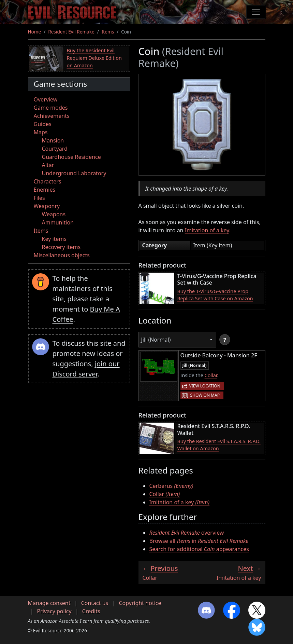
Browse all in (199, 541)
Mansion (53, 140)
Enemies (45, 190)
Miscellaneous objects (62, 255)
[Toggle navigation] (256, 12)
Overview (46, 99)
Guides (43, 124)
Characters (48, 181)
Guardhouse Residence (71, 157)
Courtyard (55, 149)
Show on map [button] (205, 395)
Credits (91, 611)
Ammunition (58, 222)
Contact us (95, 603)
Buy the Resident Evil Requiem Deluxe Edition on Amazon (94, 58)
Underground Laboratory (74, 173)
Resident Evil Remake (71, 32)
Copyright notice (140, 603)
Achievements (52, 116)
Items (108, 32)
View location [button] (205, 386)
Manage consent (49, 603)
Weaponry (47, 206)
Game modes (51, 108)
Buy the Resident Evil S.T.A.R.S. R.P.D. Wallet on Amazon (219, 445)
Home (35, 32)
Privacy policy (54, 611)
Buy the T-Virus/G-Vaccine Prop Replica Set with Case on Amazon (215, 295)
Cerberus (171, 486)
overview (187, 533)
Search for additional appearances (199, 549)
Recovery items (61, 247)
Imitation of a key (207, 230)
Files (39, 198)
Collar (211, 375)
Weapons (54, 214)
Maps (41, 132)
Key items (54, 239)
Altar (48, 165)
